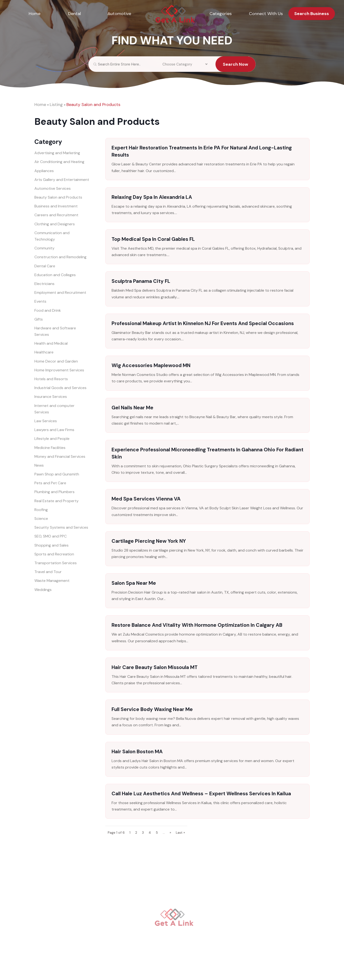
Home (35, 14)
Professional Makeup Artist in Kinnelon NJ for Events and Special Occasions (203, 323)
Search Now (236, 68)
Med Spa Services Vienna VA (146, 499)
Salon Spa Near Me (134, 583)
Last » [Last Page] (180, 832)
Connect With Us (266, 14)
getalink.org (163, 969)
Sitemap (217, 969)
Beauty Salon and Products (93, 105)
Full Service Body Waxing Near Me (152, 709)
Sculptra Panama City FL (141, 281)
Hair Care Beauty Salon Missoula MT (155, 667)
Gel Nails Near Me (132, 408)
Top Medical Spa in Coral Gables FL (153, 239)
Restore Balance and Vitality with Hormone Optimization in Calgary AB (197, 625)
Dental (75, 14)
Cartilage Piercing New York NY (149, 541)
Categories (221, 14)
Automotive (119, 14)
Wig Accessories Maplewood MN (151, 365)
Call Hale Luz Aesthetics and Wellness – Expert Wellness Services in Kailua (201, 794)
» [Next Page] (170, 832)
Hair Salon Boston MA (137, 752)
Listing (56, 105)
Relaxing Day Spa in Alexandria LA (152, 197)
